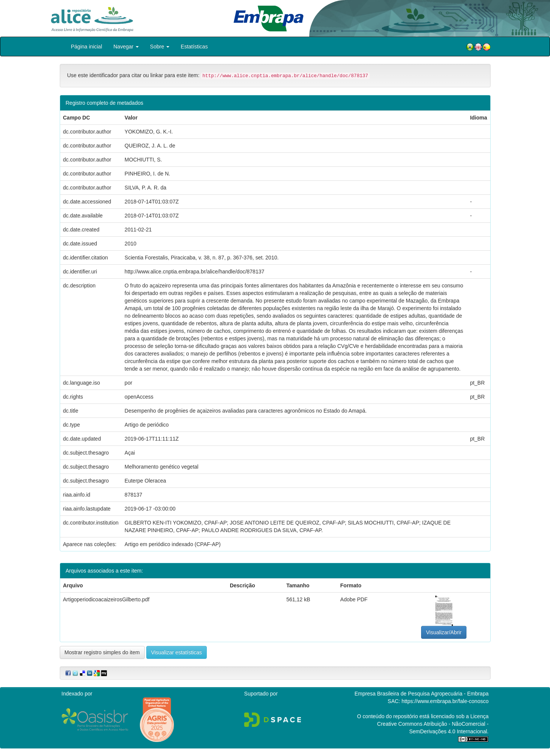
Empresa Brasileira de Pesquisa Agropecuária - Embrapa (422, 694)
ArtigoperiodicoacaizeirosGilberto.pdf (106, 599)
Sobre (160, 47)
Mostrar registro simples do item (102, 652)
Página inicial (87, 47)
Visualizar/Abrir (444, 632)
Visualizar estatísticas (177, 652)
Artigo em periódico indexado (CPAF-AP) (173, 544)
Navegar (126, 47)
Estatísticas (194, 47)
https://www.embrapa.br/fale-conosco (445, 701)
